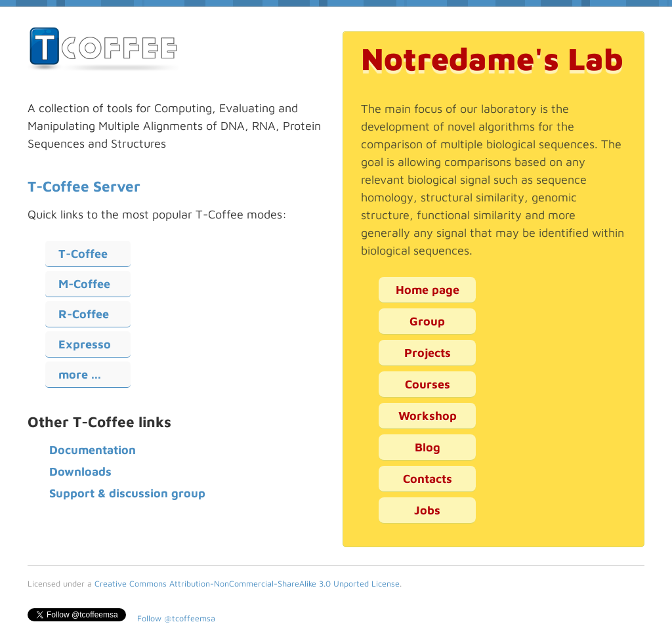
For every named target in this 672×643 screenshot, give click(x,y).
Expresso (85, 344)
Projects (428, 353)
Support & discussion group (127, 493)
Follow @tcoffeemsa (176, 618)
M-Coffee (84, 284)
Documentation (93, 450)
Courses (428, 384)
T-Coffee (83, 254)
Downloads (80, 471)
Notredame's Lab (492, 58)
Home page (428, 290)
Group (427, 321)
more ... (80, 374)
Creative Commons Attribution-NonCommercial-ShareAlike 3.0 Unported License (247, 584)
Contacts (428, 479)
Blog (428, 447)
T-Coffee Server (84, 186)
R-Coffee (84, 314)
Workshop (428, 416)
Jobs (427, 510)
